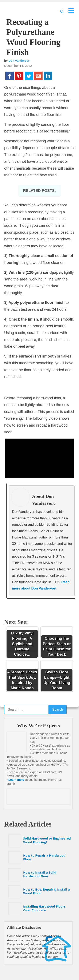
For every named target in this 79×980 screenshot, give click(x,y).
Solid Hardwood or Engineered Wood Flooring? (47, 840)
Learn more (16, 780)
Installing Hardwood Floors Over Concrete (44, 908)
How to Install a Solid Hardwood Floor (40, 874)
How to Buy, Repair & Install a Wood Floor (47, 891)
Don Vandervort (19, 61)
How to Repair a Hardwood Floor (44, 857)
